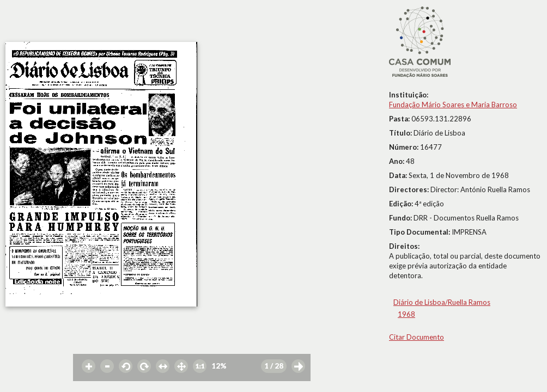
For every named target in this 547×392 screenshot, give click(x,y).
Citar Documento (417, 337)
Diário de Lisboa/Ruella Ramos (442, 302)
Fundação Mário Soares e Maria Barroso (453, 105)
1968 (406, 314)
